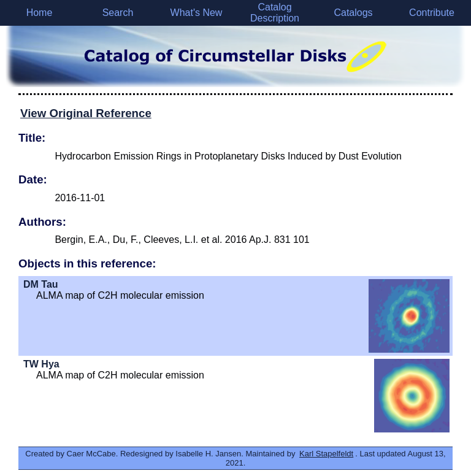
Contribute (432, 13)
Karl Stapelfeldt (326, 454)
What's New (197, 13)
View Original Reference (86, 113)
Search (118, 13)
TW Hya (41, 364)
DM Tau (41, 284)
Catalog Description (275, 13)
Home (40, 13)
